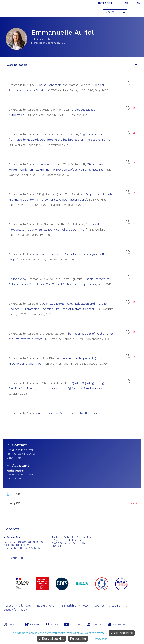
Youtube (72, 624)
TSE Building (68, 606)
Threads (11, 624)
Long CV (14, 503)
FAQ (85, 606)
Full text (129, 132)
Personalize (78, 639)
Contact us (17, 558)
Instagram (116, 624)
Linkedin (94, 624)
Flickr (52, 624)
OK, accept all (122, 633)
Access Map (13, 537)
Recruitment (45, 606)
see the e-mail (25, 450)
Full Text (129, 83)
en (138, 3)
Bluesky (32, 624)
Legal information (15, 610)
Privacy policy (100, 639)
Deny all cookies (51, 639)
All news (25, 606)
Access (8, 606)
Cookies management (109, 606)
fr (126, 3)
